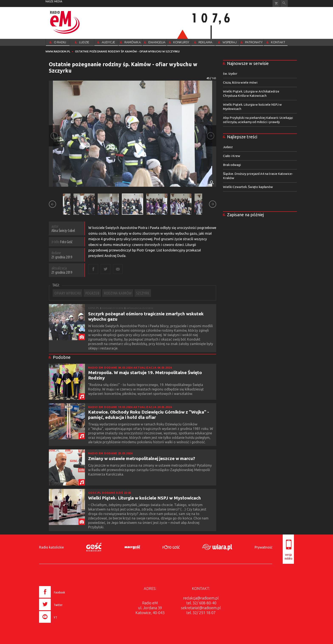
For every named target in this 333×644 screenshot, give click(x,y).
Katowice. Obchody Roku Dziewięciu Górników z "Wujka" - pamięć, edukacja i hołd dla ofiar (149, 415)
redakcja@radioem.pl (201, 598)
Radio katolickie (51, 547)
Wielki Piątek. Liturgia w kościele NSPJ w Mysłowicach (145, 498)
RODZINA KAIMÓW (118, 293)
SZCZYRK (143, 293)
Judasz (228, 147)
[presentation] (61, 623)
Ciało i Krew (232, 156)
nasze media (54, 1)
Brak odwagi (232, 165)
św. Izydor (230, 74)
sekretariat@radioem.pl (201, 608)
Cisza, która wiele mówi (240, 82)
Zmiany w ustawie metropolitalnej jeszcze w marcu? (142, 458)
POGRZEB (92, 293)
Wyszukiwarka (284, 4)
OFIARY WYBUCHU (68, 293)
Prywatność (263, 547)
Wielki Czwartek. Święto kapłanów (248, 187)
